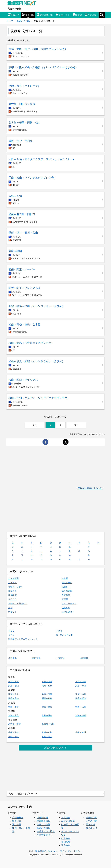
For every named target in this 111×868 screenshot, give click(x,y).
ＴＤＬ (11, 631)
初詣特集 (66, 842)
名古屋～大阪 (48, 724)
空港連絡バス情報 (46, 831)
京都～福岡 (81, 715)
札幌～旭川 (81, 732)
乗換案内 (12, 813)
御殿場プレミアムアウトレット (23, 639)
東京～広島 (47, 686)
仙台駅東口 (67, 591)
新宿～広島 (47, 698)
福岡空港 (84, 658)
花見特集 (66, 818)
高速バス (28, 15)
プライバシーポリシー (71, 851)
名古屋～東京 (15, 724)
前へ (35, 425)
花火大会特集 (68, 821)
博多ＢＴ (12, 612)
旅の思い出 (91, 828)
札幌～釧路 (14, 737)
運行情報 (17, 824)
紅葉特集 (66, 838)
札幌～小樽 (47, 732)
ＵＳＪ (11, 635)
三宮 (10, 608)
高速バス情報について (55, 748)
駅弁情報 (90, 824)
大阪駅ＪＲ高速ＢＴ (18, 603)
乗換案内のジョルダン (46, 851)
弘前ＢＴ (66, 587)
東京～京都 (47, 682)
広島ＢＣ (66, 608)
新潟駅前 (12, 595)
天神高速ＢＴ (68, 612)
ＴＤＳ (59, 631)
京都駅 (65, 599)
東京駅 (65, 578)
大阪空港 (60, 658)
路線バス (14, 15)
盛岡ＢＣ (12, 591)
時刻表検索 (18, 818)
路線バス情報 (43, 824)
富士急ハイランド (64, 635)
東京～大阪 (14, 682)
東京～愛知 (14, 686)
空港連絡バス (45, 15)
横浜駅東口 (67, 583)
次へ (76, 425)
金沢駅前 (66, 595)
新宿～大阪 (14, 694)
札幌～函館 (14, 732)
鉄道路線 (90, 15)
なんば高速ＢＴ (69, 603)
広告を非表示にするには (90, 488)
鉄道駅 (77, 15)
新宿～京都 (47, 694)
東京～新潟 (81, 686)
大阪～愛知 (47, 707)
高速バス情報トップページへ (23, 794)
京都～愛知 (47, 715)
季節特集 (61, 813)
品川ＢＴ (12, 583)
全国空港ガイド (45, 835)
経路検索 (17, 821)
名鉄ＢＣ (12, 599)
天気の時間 (91, 821)
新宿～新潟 (81, 698)
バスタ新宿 (14, 578)
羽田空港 (36, 658)
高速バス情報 (14, 9)
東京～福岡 (81, 682)
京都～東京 (14, 715)
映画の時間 (91, 818)
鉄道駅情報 (42, 818)
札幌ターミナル (16, 587)
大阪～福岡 (81, 707)
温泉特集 (66, 845)
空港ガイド (63, 15)
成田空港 (12, 658)
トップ (10, 21)
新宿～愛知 (14, 698)
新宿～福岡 (81, 694)
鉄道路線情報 (43, 821)
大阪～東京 (14, 707)
